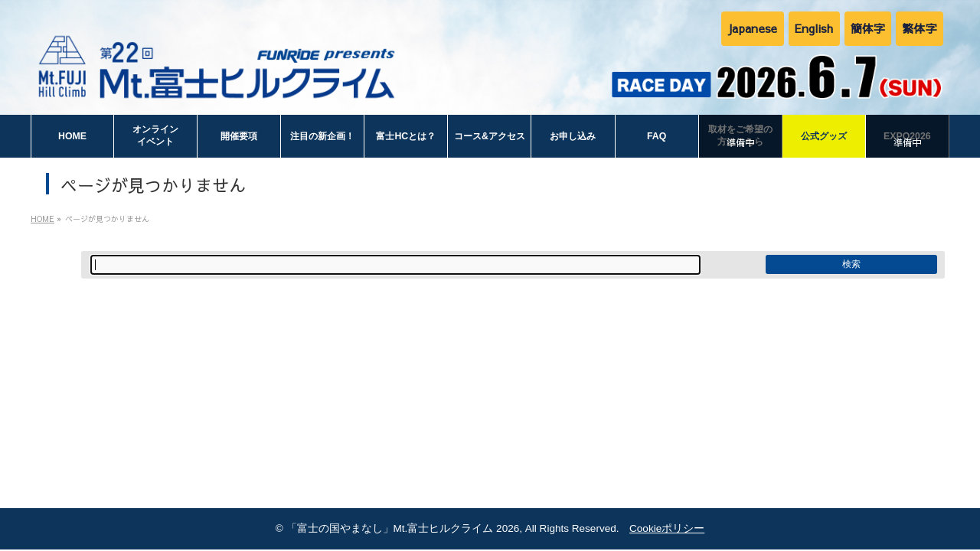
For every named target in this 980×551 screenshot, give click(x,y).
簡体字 (868, 28)
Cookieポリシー (667, 528)
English (814, 28)
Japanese (752, 28)
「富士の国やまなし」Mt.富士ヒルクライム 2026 (403, 528)
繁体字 (920, 28)
